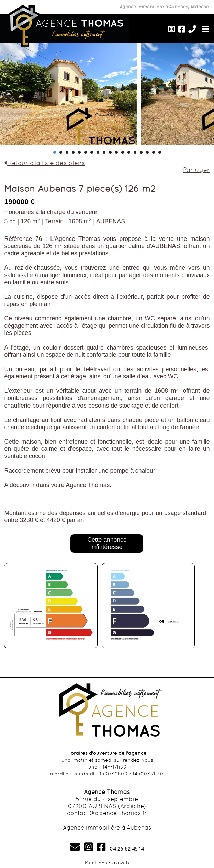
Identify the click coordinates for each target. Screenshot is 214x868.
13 (129, 152)
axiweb (121, 863)
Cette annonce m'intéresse (107, 543)
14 (135, 152)
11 (116, 152)
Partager (196, 170)
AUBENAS (111, 221)
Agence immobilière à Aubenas (107, 828)
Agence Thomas (107, 792)
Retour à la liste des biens (44, 163)
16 (147, 152)
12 (123, 152)
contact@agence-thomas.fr (107, 813)
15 (141, 152)
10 (110, 152)
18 (160, 152)
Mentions (96, 863)
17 (154, 152)
